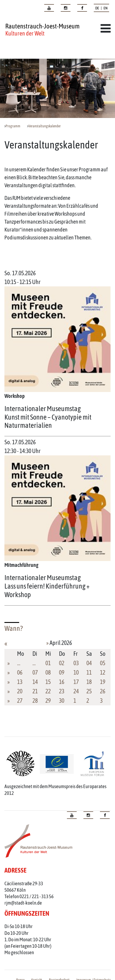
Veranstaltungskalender (45, 126)
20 (20, 691)
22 (48, 691)
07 (35, 672)
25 (89, 691)
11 (89, 672)
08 (48, 672)
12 (103, 672)
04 (89, 663)
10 (76, 672)
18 (89, 682)
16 (62, 682)
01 (48, 663)
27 (20, 701)
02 (62, 663)
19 (103, 682)
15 (48, 682)
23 (62, 691)
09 (62, 672)
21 (35, 691)
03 (76, 663)
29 (48, 701)
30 (62, 701)
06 (20, 672)
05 (103, 663)
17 (76, 682)
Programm (13, 126)
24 (76, 691)
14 (35, 682)
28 (35, 701)
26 (103, 691)
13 (20, 682)
